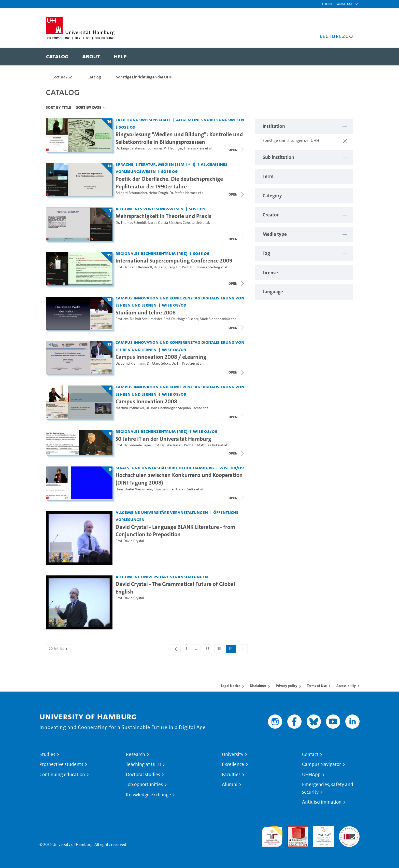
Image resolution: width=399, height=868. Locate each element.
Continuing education (62, 775)
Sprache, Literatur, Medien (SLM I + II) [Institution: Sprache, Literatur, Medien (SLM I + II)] (155, 164)
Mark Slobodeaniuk (215, 319)
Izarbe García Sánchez (165, 223)
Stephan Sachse (190, 408)
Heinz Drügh (158, 193)
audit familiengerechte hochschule (272, 835)
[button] (344, 4)
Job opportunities (144, 784)
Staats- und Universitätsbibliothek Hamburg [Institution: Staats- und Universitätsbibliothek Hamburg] (165, 468)
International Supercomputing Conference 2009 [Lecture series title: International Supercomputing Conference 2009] (174, 260)
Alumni (230, 784)
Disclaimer (258, 686)
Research (136, 754)
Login (327, 4)
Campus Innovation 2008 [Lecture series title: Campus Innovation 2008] (146, 401)
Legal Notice (231, 686)
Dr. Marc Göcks (158, 363)
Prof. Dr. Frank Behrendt (134, 267)
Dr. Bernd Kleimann (130, 363)
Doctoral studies (143, 775)
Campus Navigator (322, 764)
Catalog (94, 77)
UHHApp (311, 775)
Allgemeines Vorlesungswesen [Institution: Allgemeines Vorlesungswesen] (210, 120)
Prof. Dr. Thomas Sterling (201, 267)
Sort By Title (58, 107)
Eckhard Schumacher (131, 193)
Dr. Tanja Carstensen (131, 148)
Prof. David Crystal (130, 541)
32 (209, 650)
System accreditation (349, 832)
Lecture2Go (62, 77)
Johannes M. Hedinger (165, 148)
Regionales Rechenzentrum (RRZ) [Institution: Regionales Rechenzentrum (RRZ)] (152, 253)
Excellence (233, 764)
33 (220, 650)
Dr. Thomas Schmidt (131, 223)
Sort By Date (89, 107)
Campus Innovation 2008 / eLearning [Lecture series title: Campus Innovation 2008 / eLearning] (161, 357)
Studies (47, 754)
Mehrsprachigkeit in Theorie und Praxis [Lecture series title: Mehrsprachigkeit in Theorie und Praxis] (163, 216)
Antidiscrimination (322, 802)
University (233, 754)
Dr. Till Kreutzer (183, 363)
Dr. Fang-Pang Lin (167, 267)
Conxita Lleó (192, 223)
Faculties (231, 775)
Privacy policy (287, 686)
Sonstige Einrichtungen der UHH (144, 77)
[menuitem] (57, 57)
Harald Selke (186, 489)
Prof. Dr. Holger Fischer (181, 319)
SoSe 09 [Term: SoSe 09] (127, 127)
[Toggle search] (344, 57)
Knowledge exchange (148, 795)
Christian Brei (164, 489)
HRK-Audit (322, 829)
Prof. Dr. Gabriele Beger (133, 445)
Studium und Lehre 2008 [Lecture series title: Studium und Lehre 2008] (146, 312)
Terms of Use (317, 686)
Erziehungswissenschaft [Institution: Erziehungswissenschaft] (143, 120)
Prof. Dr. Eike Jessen (167, 445)
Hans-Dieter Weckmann (134, 489)
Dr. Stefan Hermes (183, 193)
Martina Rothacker (130, 408)
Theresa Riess (194, 148)
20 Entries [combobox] (59, 649)
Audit (292, 829)
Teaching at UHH (143, 764)
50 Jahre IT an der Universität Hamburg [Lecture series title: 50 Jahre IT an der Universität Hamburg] (163, 439)
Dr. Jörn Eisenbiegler (161, 408)
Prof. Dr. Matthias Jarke (202, 445)
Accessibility (346, 686)
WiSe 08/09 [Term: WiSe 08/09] (174, 305)
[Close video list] (237, 150)
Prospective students (61, 764)
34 (232, 650)
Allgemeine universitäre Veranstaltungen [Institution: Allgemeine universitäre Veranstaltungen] (162, 512)
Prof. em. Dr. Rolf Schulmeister (139, 319)
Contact (310, 754)
